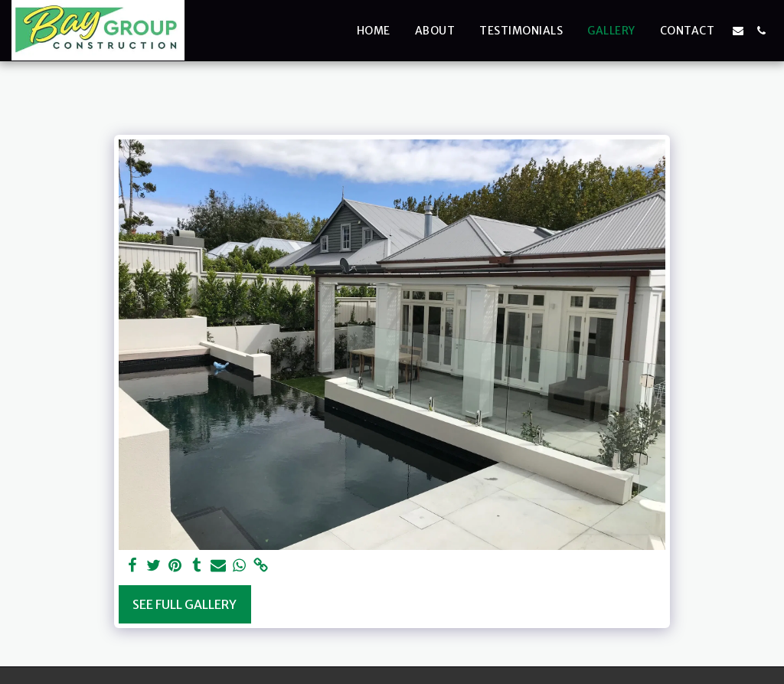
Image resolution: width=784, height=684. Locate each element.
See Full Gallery (185, 604)
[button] (738, 31)
